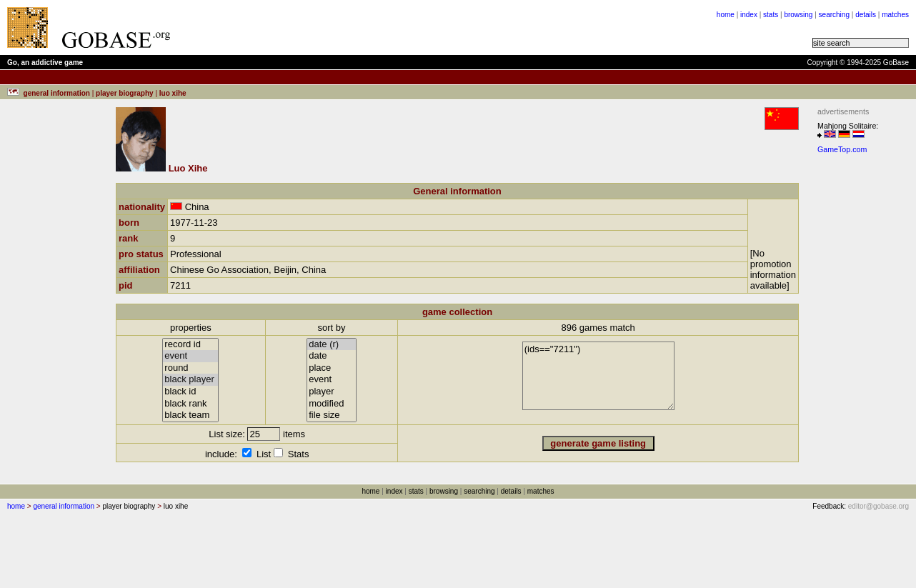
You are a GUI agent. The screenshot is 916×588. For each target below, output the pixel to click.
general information (64, 506)
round (190, 368)
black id (190, 392)
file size (332, 415)
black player (190, 380)
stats (771, 15)
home (726, 15)
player (332, 392)
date (332, 356)
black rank (190, 404)
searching (834, 15)
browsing (798, 15)
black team (190, 415)
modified (332, 404)
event (190, 356)
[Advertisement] (860, 374)
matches (895, 15)
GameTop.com (842, 149)
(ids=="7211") (598, 376)
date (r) (332, 345)
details (866, 15)
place (332, 368)
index (749, 15)
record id (190, 345)
